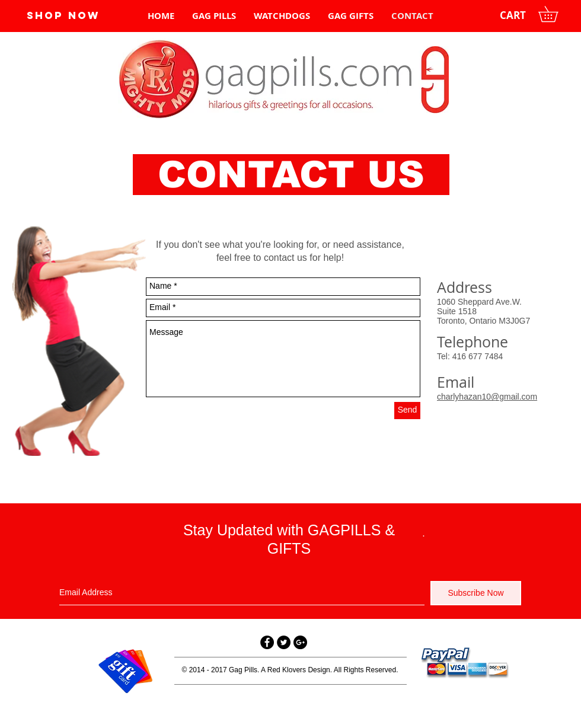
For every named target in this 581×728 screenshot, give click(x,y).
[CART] (513, 15)
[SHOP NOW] (63, 15)
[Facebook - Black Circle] (267, 642)
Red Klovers (287, 670)
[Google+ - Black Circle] (300, 642)
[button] (556, 14)
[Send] (407, 411)
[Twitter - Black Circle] (284, 642)
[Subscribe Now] (476, 593)
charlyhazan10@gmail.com (487, 397)
